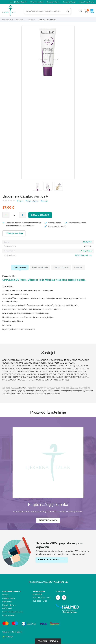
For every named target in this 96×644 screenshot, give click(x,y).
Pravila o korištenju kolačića (12, 612)
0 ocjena (20, 201)
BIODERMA (87, 242)
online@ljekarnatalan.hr (18, 2)
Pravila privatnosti (9, 616)
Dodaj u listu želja (14, 234)
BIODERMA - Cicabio (84, 256)
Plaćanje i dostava (37, 2)
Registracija (89, 2)
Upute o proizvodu (40, 268)
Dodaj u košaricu (40, 215)
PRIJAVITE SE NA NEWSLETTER (52, 560)
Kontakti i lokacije (69, 2)
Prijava (81, 2)
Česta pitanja (7, 609)
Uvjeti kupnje (7, 602)
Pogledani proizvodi (48, 641)
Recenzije (44, 201)
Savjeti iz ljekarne (53, 2)
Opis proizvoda (20, 268)
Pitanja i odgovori (32, 201)
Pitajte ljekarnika (48, 521)
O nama (5, 595)
